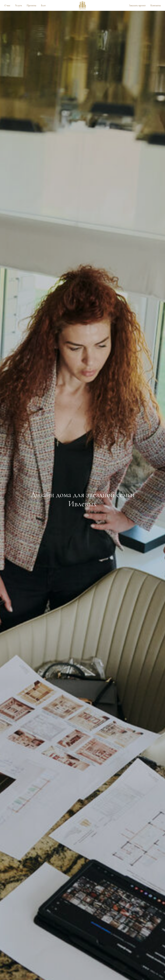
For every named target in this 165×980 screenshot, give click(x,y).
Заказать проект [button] (137, 5)
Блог (43, 5)
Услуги (19, 5)
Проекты (31, 5)
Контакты (156, 5)
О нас (7, 5)
